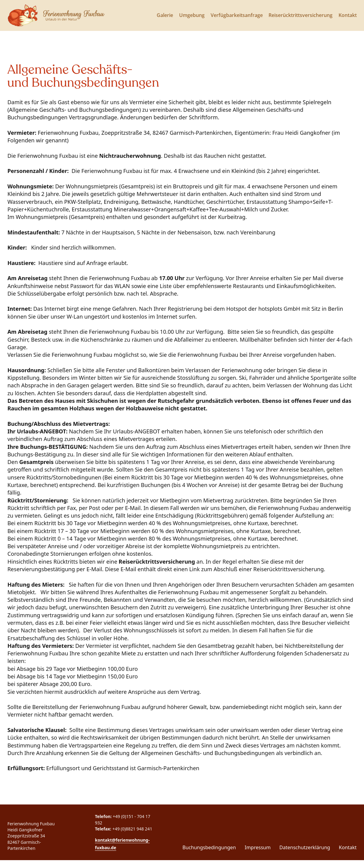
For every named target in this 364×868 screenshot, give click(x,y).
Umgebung (192, 15)
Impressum (258, 847)
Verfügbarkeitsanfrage (237, 15)
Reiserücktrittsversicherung (301, 15)
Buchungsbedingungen (209, 847)
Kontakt (348, 15)
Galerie (165, 15)
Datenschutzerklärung (305, 847)
